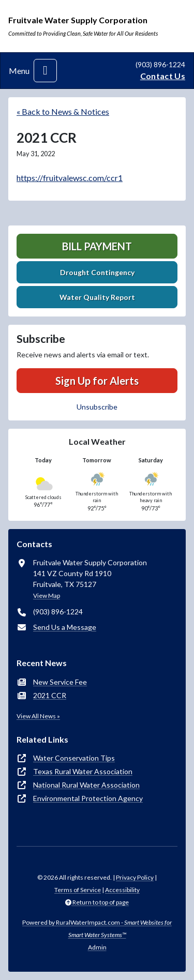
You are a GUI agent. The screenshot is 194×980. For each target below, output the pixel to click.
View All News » (38, 716)
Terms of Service (78, 890)
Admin (97, 947)
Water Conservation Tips (74, 758)
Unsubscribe (97, 407)
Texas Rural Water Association (83, 771)
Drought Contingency (97, 272)
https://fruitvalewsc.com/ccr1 (70, 178)
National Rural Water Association (86, 785)
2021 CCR (50, 695)
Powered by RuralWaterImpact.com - (97, 929)
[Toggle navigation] (45, 71)
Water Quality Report (97, 297)
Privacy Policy (135, 877)
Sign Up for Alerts (97, 381)
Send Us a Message (65, 627)
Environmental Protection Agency (88, 798)
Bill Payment (97, 246)
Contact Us (163, 76)
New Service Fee (60, 682)
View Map (47, 595)
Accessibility (122, 890)
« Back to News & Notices (63, 111)
